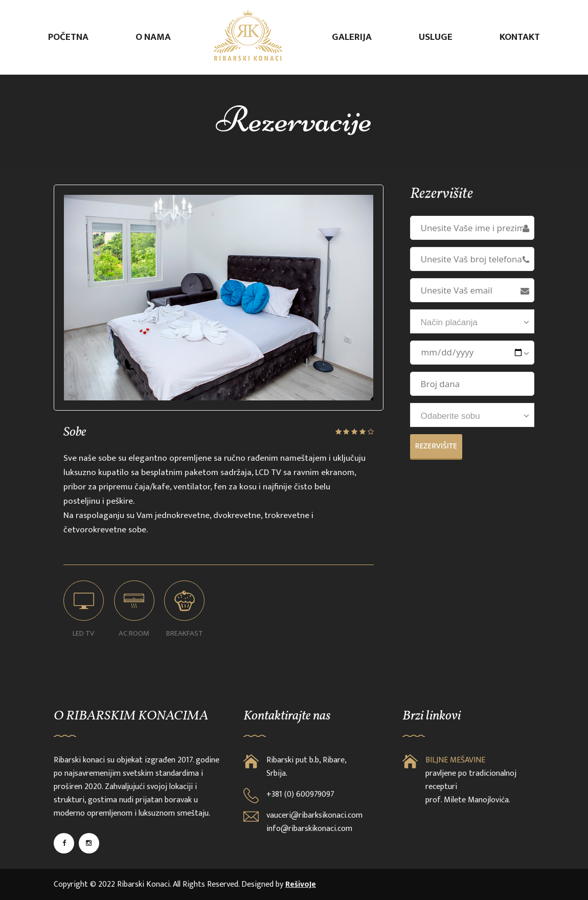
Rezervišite (436, 446)
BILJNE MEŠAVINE (455, 760)
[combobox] (472, 321)
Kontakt (520, 37)
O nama (153, 37)
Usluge (436, 37)
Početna (68, 37)
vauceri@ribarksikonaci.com (314, 816)
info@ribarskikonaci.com (309, 829)
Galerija (352, 37)
